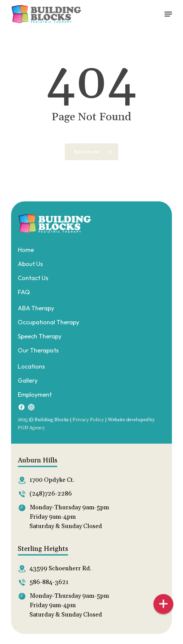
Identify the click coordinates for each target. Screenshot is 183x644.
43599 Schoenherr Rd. (60, 568)
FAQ (24, 292)
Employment (35, 395)
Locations (31, 366)
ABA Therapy (36, 308)
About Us (30, 264)
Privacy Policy (88, 420)
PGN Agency (31, 428)
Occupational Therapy (49, 322)
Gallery (28, 380)
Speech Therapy (40, 336)
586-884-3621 (49, 582)
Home (26, 250)
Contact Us (33, 278)
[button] (168, 14)
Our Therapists (38, 350)
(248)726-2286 (51, 494)
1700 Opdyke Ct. (52, 480)
